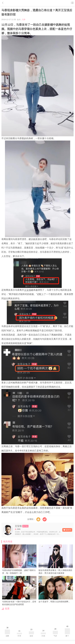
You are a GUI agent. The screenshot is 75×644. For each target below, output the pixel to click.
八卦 (23, 20)
